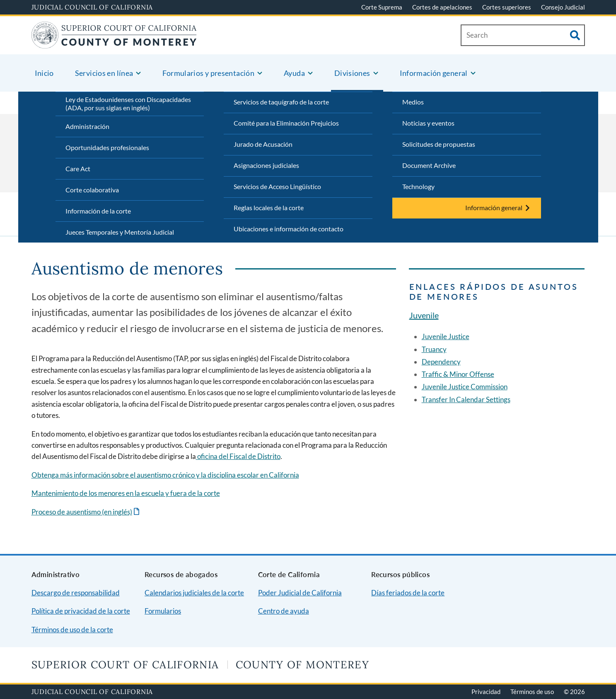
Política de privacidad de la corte (81, 611)
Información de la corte (98, 211)
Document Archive (429, 165)
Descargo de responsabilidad (76, 593)
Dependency (441, 362)
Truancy (434, 349)
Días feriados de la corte (408, 593)
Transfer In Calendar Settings (466, 399)
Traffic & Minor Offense (458, 374)
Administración (87, 126)
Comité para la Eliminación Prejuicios (286, 123)
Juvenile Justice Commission (465, 387)
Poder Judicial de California (300, 593)
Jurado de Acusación (263, 144)
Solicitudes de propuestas (439, 144)
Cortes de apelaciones (442, 7)
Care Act (78, 169)
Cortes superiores (507, 7)
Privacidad (486, 692)
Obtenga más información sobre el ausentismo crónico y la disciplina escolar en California (165, 475)
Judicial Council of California (92, 7)
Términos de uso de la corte (72, 630)
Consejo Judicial (563, 7)
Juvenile (424, 315)
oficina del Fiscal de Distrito (238, 456)
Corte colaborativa (92, 190)
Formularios (163, 611)
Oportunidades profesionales (107, 147)
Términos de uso (532, 692)
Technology (418, 186)
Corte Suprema (382, 7)
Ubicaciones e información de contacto (289, 229)
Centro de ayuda (284, 611)
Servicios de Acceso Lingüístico (277, 186)
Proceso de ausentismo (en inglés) (82, 512)
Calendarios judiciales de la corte (194, 593)
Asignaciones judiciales (266, 165)
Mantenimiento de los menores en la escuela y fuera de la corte (126, 493)
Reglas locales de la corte (269, 208)
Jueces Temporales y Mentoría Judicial (120, 232)
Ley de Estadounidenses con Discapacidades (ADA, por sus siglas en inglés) (128, 104)
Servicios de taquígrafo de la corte (281, 102)
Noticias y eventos (428, 123)
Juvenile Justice (446, 336)
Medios (413, 102)
